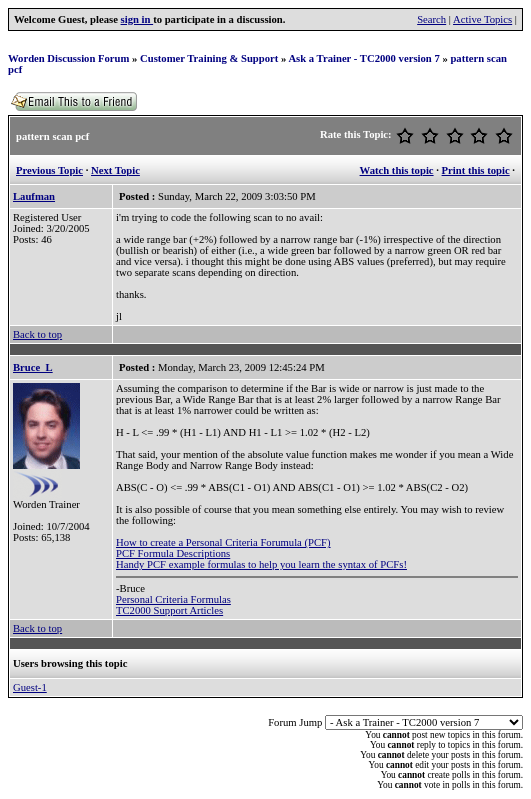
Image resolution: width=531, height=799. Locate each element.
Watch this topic (397, 170)
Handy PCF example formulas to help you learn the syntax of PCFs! (261, 564)
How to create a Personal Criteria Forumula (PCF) (223, 542)
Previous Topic (49, 170)
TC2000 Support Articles (169, 610)
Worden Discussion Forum (68, 58)
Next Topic (115, 170)
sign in (137, 19)
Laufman (34, 196)
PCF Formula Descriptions (173, 553)
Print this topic (476, 170)
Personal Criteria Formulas (173, 599)
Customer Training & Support (209, 58)
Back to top (37, 334)
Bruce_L (33, 367)
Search (431, 19)
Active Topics (482, 19)
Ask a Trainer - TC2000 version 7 (363, 58)
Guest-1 (30, 687)
